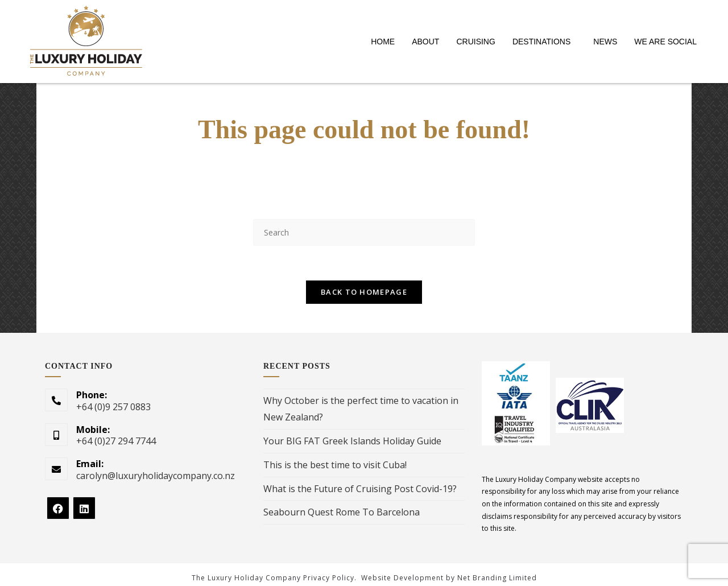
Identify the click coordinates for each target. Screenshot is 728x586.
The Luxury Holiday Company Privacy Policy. (274, 578)
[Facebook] (58, 508)
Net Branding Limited (497, 578)
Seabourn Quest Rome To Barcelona (342, 512)
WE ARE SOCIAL (665, 42)
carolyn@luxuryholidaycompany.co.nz (156, 476)
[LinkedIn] (84, 508)
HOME (383, 42)
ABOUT (425, 42)
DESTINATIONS (541, 42)
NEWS (605, 42)
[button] (544, 42)
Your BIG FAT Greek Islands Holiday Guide (352, 441)
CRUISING (475, 42)
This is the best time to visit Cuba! (335, 465)
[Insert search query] (364, 232)
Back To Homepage (364, 292)
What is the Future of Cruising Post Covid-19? (360, 489)
